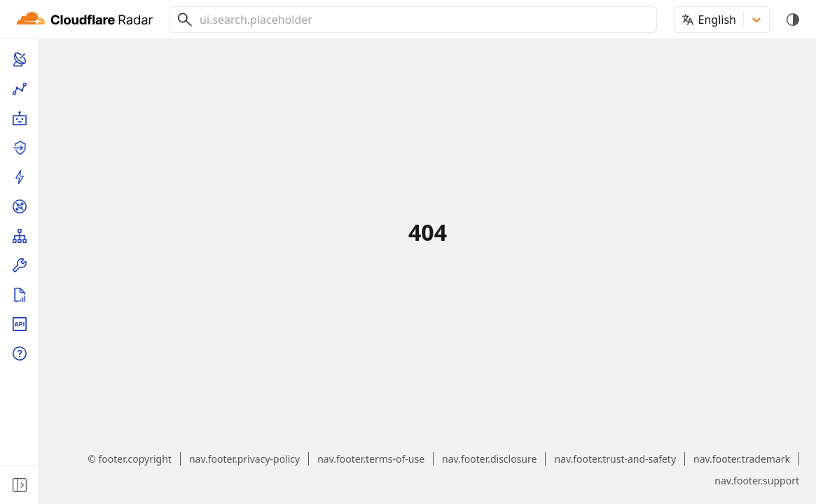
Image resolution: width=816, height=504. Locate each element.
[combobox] (423, 20)
